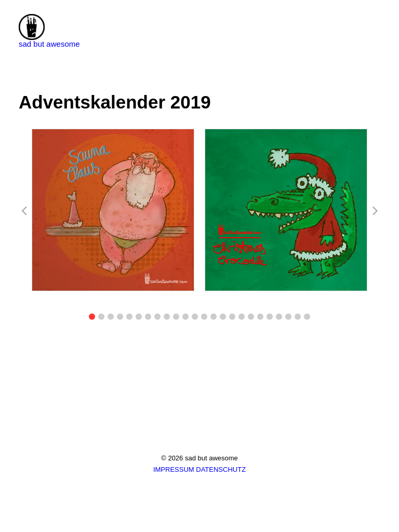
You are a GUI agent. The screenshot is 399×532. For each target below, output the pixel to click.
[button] (92, 317)
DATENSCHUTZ (221, 469)
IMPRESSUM (174, 469)
